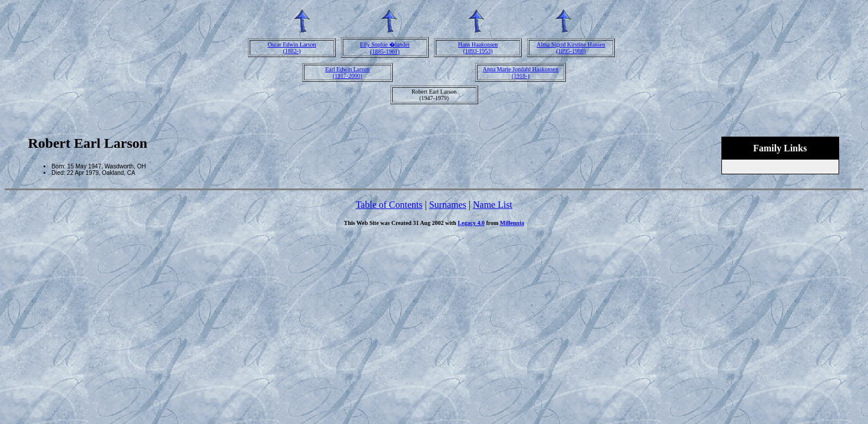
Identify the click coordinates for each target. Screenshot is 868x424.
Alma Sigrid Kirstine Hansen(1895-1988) (571, 48)
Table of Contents (389, 205)
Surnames (448, 205)
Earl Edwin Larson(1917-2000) (347, 72)
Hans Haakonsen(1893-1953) (478, 48)
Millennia (512, 223)
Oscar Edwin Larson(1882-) (291, 48)
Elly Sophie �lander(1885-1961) (385, 48)
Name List (493, 205)
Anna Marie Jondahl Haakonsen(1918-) (521, 72)
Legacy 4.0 (471, 223)
